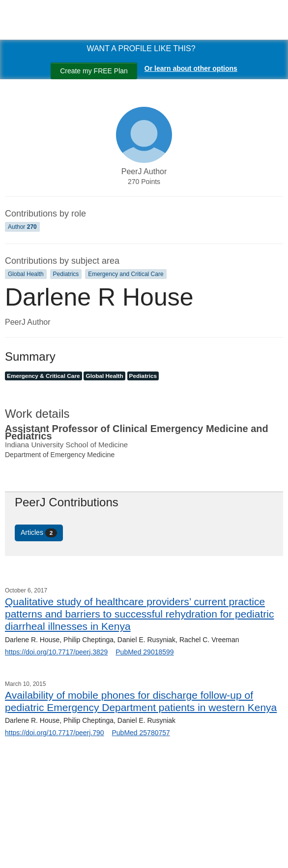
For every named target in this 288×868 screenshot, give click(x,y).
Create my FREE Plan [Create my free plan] (94, 71)
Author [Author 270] (22, 227)
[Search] (20, 849)
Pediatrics (66, 274)
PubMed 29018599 (144, 652)
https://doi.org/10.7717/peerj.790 (55, 733)
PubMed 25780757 (141, 733)
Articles (39, 533)
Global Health (26, 274)
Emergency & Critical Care (43, 376)
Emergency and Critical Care (126, 274)
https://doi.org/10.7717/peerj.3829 (56, 652)
